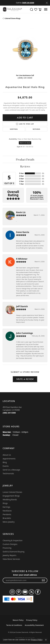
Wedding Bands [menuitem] (10, 500)
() (43, 173)
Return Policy (18, 620)
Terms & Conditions (14, 625)
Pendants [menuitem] (7, 514)
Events (6, 466)
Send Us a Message (11, 470)
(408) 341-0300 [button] (28, 3)
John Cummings (24, 333)
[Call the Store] (9, 413)
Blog (5, 462)
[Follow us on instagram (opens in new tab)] (12, 592)
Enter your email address (25, 575)
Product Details (25, 159)
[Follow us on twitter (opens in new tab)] (31, 592)
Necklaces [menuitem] (7, 511)
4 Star (21, 176)
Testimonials (8, 473)
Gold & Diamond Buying (14, 552)
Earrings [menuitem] (6, 507)
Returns (36, 129)
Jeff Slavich (22, 306)
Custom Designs (10, 544)
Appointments (9, 459)
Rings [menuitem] (5, 503)
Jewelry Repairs (9, 555)
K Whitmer (22, 259)
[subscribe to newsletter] (43, 580)
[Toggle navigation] (46, 9)
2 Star (21, 181)
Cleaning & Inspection (13, 540)
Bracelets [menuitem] (7, 518)
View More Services (11, 559)
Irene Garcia (23, 232)
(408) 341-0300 (25, 78)
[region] (25, 50)
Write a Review (25, 379)
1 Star (21, 184)
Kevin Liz (21, 212)
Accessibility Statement (34, 625)
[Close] (47, 3)
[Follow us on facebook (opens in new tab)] (38, 592)
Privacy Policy (32, 620)
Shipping (14, 129)
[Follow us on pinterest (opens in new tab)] (19, 592)
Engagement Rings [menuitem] (11, 496)
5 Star (21, 173)
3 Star (21, 179)
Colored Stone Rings (13, 18)
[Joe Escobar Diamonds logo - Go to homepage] (12, 9)
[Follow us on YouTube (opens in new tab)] (25, 592)
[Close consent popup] (46, 640)
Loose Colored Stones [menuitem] (12, 492)
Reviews (25, 166)
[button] (31, 9)
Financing (7, 548)
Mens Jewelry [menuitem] (9, 522)
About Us (7, 455)
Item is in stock (25, 143)
